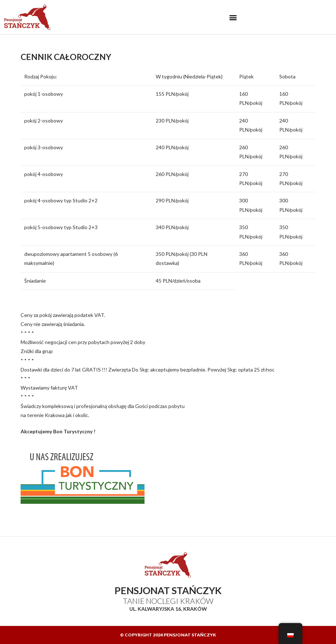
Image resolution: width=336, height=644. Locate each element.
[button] (233, 17)
